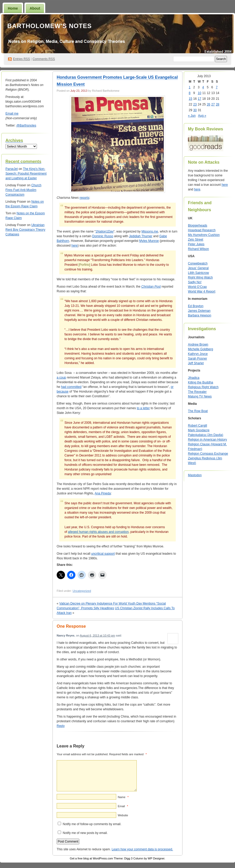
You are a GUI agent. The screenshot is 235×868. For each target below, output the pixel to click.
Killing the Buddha (201, 382)
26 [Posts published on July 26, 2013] (208, 104)
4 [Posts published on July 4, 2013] (203, 87)
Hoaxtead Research (202, 230)
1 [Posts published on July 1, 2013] (190, 87)
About (35, 8)
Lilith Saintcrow (198, 273)
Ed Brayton (196, 306)
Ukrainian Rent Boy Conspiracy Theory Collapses (25, 230)
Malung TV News (200, 396)
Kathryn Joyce (198, 354)
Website (123, 815)
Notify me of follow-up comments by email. (92, 824)
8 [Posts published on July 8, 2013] (190, 93)
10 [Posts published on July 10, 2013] (200, 93)
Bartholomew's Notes (50, 26)
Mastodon (195, 475)
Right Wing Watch (200, 277)
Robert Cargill (197, 426)
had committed (71, 387)
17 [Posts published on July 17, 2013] (200, 99)
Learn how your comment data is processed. (142, 849)
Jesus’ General (198, 268)
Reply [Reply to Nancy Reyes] (61, 726)
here (75, 246)
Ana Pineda (103, 493)
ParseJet (12, 169)
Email (123, 806)
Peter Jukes (196, 244)
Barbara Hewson (200, 315)
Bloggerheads (198, 226)
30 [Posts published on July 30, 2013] (195, 110)
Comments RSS (44, 59)
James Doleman (199, 311)
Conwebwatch (198, 263)
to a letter (143, 408)
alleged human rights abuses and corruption (98, 532)
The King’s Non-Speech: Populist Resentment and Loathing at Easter (26, 174)
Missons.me (150, 231)
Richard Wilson (198, 249)
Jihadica (194, 378)
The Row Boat (198, 411)
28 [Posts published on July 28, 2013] (217, 104)
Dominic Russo (103, 236)
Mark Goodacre (199, 430)
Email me (12, 114)
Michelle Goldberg (201, 349)
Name (123, 797)
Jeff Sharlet (196, 363)
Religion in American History (207, 440)
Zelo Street (196, 240)
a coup (61, 377)
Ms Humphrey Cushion (204, 235)
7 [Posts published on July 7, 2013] (217, 87)
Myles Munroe (149, 241)
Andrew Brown (198, 344)
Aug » (202, 116)
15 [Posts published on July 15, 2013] (190, 99)
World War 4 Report (202, 291)
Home (13, 8)
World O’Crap (197, 287)
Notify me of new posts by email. (85, 833)
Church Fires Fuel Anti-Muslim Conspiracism (23, 190)
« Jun (192, 116)
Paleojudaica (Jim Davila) (205, 435)
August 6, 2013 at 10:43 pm (97, 635)
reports (84, 198)
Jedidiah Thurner (141, 236)
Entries (21, 59)
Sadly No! (195, 282)
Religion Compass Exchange (208, 454)
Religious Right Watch (203, 387)
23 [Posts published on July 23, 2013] (195, 104)
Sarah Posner (197, 359)
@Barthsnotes (26, 125)
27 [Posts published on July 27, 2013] (213, 104)
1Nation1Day (104, 231)
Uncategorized (82, 591)
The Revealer (197, 392)
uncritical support (103, 554)
